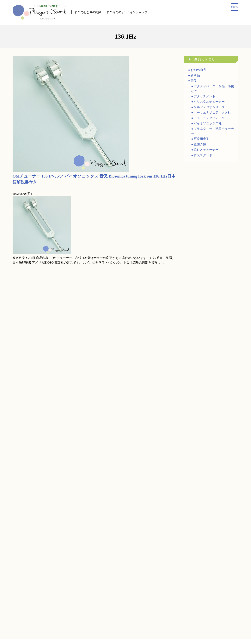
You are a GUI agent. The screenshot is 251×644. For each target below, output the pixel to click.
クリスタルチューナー (209, 102)
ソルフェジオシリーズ (209, 108)
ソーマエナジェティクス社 (212, 113)
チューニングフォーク (209, 119)
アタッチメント (205, 97)
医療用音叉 (201, 139)
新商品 (195, 76)
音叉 (194, 81)
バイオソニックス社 (208, 124)
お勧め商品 (198, 70)
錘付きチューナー (206, 150)
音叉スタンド (203, 156)
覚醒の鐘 (200, 145)
